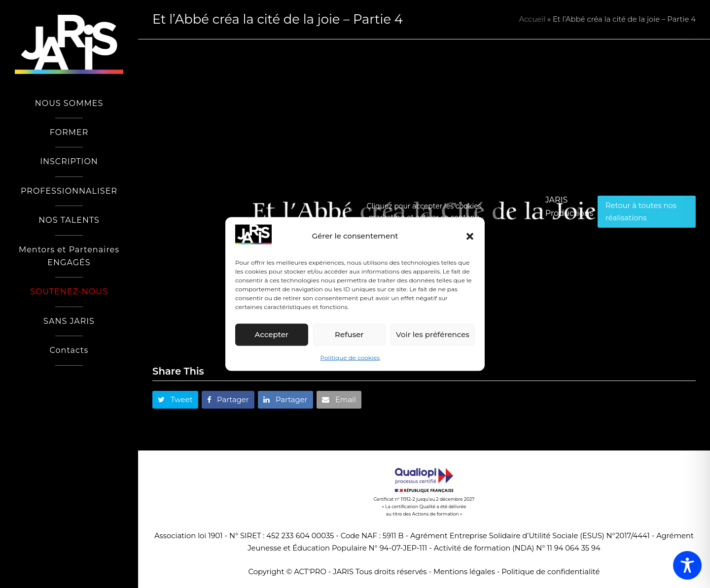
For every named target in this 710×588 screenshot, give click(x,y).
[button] (470, 236)
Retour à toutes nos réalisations (641, 211)
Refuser (349, 334)
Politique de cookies (350, 358)
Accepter (272, 334)
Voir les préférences (433, 334)
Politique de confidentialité (550, 572)
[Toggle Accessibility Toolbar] (687, 565)
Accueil (532, 19)
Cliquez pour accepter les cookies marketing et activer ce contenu (424, 212)
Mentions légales (464, 572)
